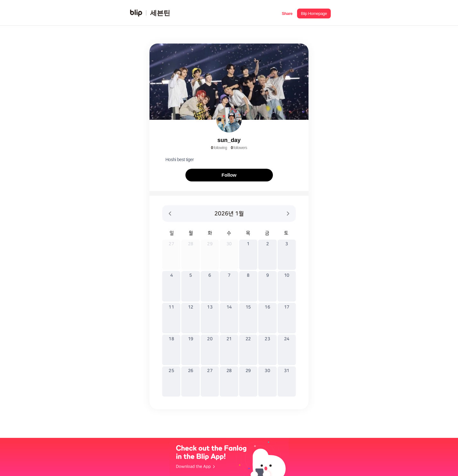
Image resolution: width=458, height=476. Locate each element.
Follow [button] (229, 175)
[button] (287, 13)
